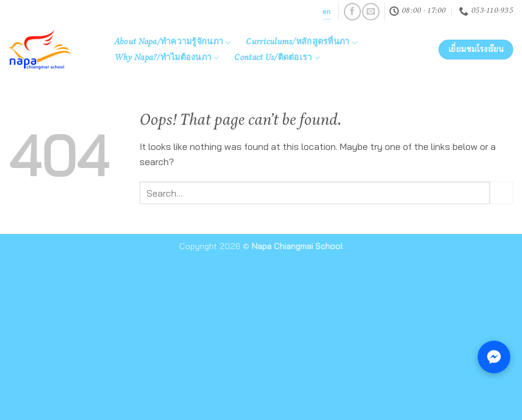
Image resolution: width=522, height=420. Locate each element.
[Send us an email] (370, 11)
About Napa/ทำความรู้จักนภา (173, 43)
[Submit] (502, 193)
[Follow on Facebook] (352, 11)
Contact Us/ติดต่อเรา (277, 58)
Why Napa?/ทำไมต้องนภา (167, 58)
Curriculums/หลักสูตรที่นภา (302, 43)
